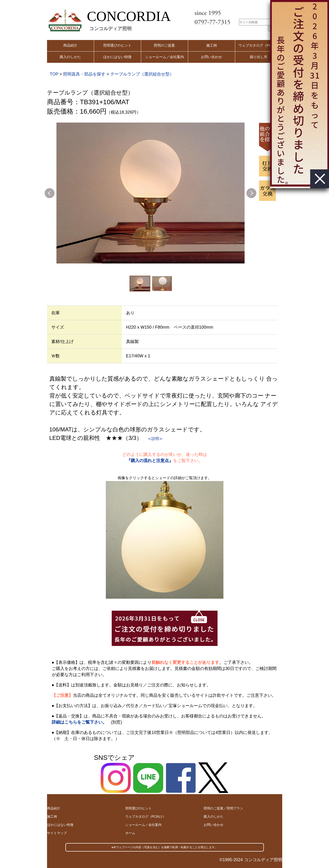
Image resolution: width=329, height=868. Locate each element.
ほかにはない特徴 (117, 57)
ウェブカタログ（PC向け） (146, 816)
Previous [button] (50, 193)
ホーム (130, 833)
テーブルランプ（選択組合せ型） (142, 74)
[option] (151, 193)
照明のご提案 (164, 45)
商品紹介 (70, 45)
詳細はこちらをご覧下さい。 (79, 722)
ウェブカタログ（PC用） (259, 45)
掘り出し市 (259, 57)
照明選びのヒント (117, 45)
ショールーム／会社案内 (164, 57)
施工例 (212, 45)
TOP (54, 74)
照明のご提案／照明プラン (223, 808)
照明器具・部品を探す (84, 74)
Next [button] (251, 193)
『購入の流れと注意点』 (150, 461)
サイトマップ (57, 833)
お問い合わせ (211, 57)
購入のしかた (70, 57)
